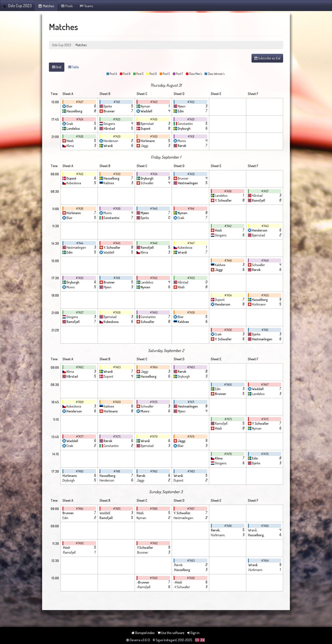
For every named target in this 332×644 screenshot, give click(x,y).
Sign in (193, 633)
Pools (67, 6)
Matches (46, 6)
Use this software (171, 633)
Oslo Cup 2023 (17, 6)
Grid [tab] (57, 67)
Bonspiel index (143, 633)
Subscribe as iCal (267, 58)
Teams (86, 6)
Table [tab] (73, 67)
